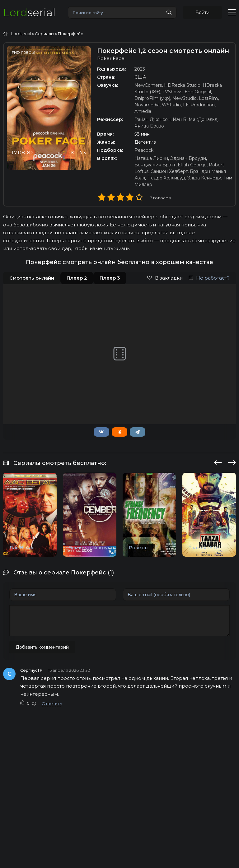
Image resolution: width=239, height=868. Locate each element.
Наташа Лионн (151, 158)
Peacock (144, 150)
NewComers (148, 85)
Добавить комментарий (42, 647)
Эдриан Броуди (188, 158)
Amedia (143, 111)
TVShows (172, 92)
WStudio (171, 105)
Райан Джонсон (152, 119)
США (140, 77)
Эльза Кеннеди (204, 178)
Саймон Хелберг (169, 171)
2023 (140, 69)
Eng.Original (198, 92)
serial (29, 12)
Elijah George (192, 165)
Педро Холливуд (166, 178)
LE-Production (199, 105)
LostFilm (208, 98)
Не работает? (209, 278)
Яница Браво (149, 126)
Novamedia (147, 105)
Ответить (52, 703)
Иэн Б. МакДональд (195, 119)
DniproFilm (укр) (152, 98)
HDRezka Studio (182, 85)
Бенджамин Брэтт (155, 165)
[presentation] (218, 462)
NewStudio (185, 98)
